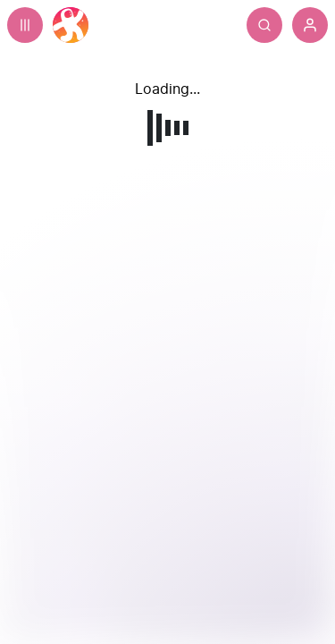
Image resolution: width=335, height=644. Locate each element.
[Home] (71, 25)
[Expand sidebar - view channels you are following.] (25, 25)
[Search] (264, 25)
